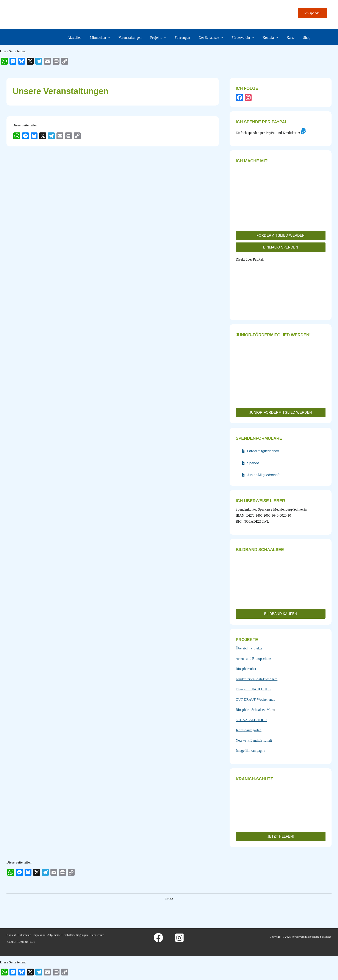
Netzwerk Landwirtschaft (254, 740)
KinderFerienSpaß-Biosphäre (257, 679)
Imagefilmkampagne (250, 751)
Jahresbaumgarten (248, 730)
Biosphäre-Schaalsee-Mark (255, 710)
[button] (281, 235)
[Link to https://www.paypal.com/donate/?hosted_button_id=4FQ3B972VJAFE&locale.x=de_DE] (304, 131)
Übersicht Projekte (249, 648)
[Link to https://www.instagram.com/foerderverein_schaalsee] (180, 938)
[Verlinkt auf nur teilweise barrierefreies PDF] (261, 451)
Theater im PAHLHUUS (253, 689)
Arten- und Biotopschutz (253, 659)
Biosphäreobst (246, 669)
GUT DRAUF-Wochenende (255, 700)
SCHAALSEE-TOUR (251, 720)
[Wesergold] (203, 910)
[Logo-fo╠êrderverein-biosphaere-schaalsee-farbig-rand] (39, 7)
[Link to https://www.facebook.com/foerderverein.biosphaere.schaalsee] (158, 938)
